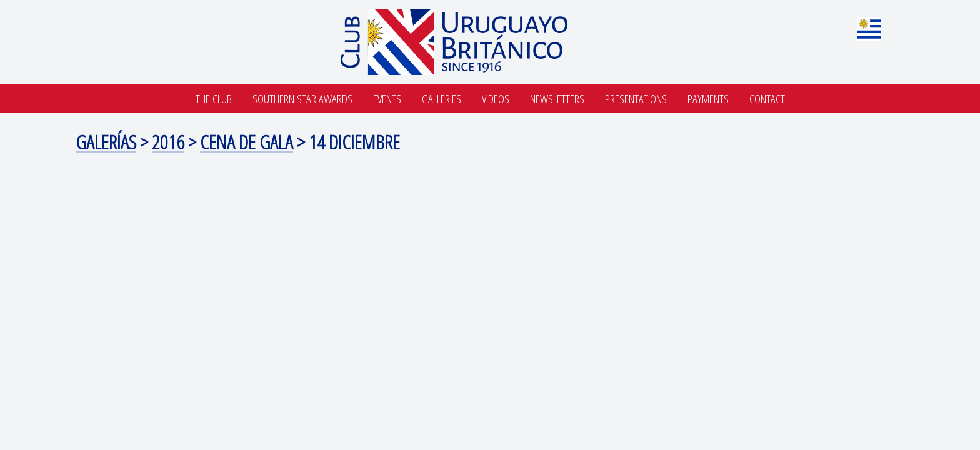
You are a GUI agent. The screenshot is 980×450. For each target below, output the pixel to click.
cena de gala (247, 142)
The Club (214, 98)
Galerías (106, 142)
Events (387, 98)
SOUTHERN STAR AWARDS (302, 98)
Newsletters (557, 98)
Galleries (442, 98)
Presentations (636, 98)
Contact (767, 98)
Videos (496, 98)
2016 (168, 142)
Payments (708, 98)
